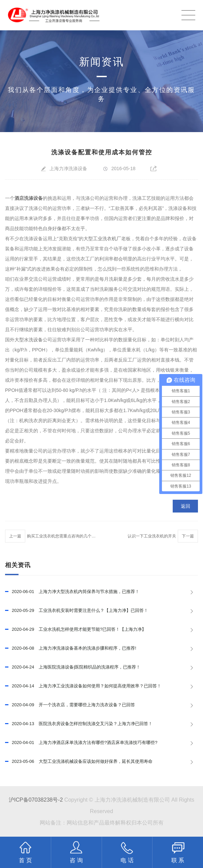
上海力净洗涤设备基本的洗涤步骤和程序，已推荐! (71, 648)
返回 (185, 506)
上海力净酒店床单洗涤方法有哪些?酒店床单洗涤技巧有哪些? (81, 743)
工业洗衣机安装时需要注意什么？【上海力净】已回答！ (77, 611)
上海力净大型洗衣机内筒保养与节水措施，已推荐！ (72, 592)
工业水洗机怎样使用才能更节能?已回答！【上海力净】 (76, 629)
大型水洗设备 (29, 340)
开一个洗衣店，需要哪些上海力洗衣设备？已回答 (70, 705)
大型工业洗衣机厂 (102, 239)
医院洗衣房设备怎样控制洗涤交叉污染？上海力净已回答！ (79, 724)
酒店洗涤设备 (29, 198)
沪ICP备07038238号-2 (36, 800)
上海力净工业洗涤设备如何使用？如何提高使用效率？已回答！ (83, 686)
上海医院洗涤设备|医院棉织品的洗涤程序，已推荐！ (73, 667)
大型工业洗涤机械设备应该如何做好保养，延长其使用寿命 (79, 762)
